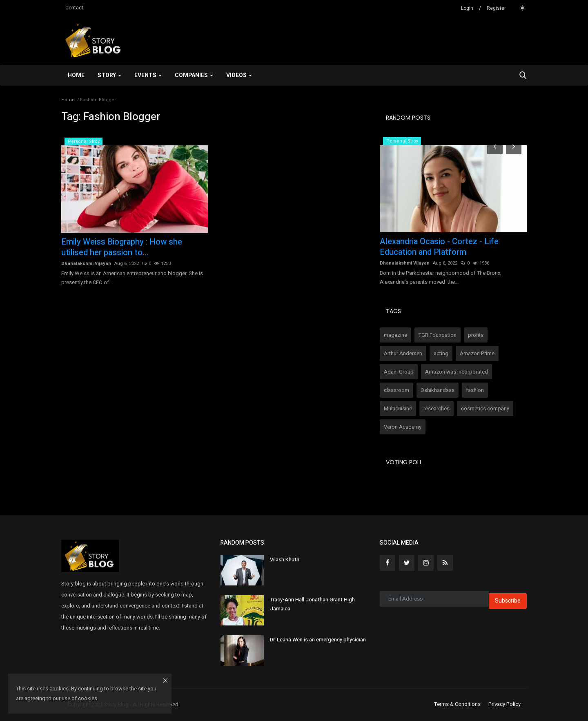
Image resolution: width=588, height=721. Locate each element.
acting (441, 353)
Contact (74, 8)
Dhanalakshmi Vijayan (86, 264)
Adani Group (399, 372)
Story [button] (109, 75)
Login (467, 8)
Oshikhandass (438, 390)
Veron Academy (403, 427)
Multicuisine (398, 408)
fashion (475, 390)
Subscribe (508, 601)
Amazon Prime (477, 353)
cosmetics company (485, 408)
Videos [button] (239, 75)
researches (437, 408)
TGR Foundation (438, 335)
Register (496, 8)
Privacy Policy (504, 704)
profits (476, 335)
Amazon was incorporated (457, 372)
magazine (395, 335)
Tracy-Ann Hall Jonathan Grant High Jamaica (312, 604)
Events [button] (148, 75)
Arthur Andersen (403, 353)
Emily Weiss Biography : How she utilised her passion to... (122, 247)
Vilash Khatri (285, 560)
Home (76, 75)
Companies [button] (194, 75)
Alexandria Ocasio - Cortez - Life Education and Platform (439, 247)
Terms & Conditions (457, 704)
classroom (396, 390)
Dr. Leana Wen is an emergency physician (318, 640)
